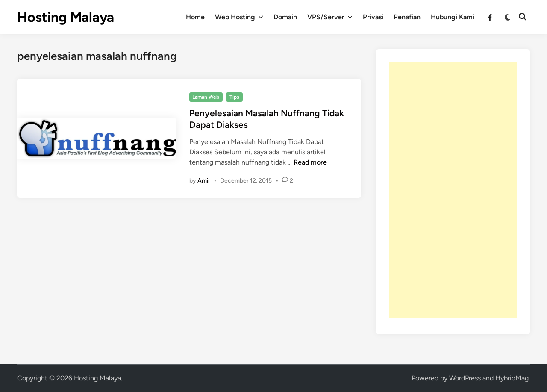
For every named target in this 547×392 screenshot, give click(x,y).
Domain (285, 17)
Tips (234, 97)
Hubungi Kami (453, 17)
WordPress (465, 378)
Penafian (407, 17)
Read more (310, 162)
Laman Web (206, 97)
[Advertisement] (453, 190)
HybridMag (512, 378)
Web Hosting (239, 17)
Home (195, 17)
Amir (204, 181)
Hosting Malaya (66, 17)
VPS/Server (330, 17)
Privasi (373, 17)
